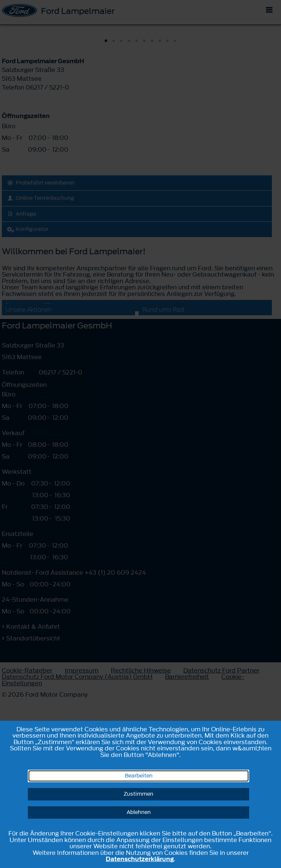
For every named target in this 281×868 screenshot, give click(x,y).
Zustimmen (138, 794)
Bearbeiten (139, 776)
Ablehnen (139, 812)
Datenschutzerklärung (140, 859)
